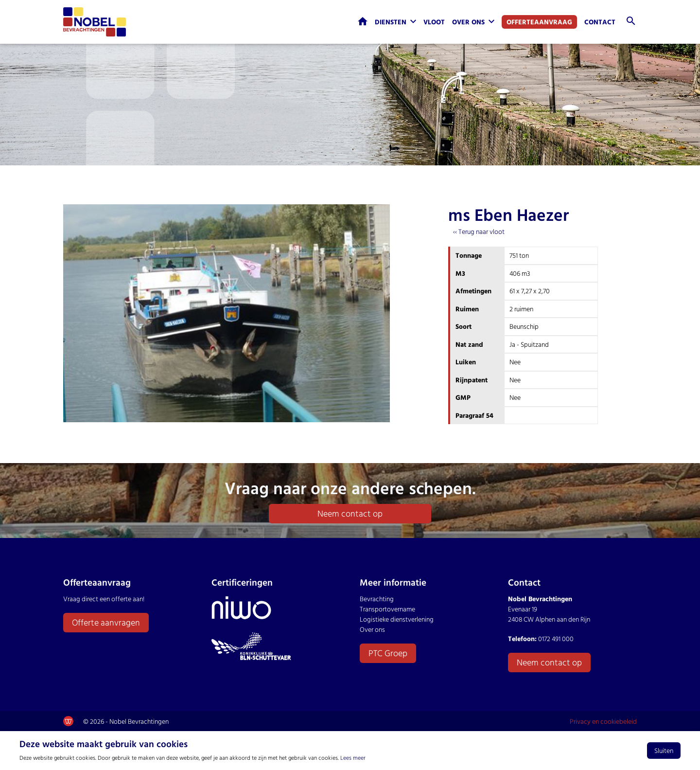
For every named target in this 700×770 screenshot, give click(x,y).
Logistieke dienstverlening (397, 619)
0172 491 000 (556, 638)
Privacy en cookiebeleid (603, 721)
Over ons (468, 22)
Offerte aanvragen (106, 622)
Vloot (434, 22)
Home (363, 21)
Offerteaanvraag (539, 22)
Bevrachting (377, 599)
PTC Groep (388, 653)
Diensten (391, 22)
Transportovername (387, 609)
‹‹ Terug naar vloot (479, 231)
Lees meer (353, 757)
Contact (600, 22)
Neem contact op (350, 513)
